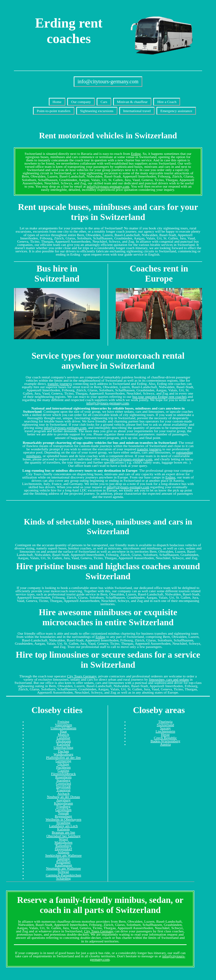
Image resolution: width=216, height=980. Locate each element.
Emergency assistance (176, 111)
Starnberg (63, 780)
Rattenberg (64, 846)
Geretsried (64, 783)
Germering (63, 761)
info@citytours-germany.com (108, 81)
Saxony (166, 728)
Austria (165, 744)
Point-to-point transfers (54, 111)
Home (57, 102)
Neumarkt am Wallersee (63, 868)
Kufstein (64, 829)
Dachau (63, 751)
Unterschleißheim (63, 728)
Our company (81, 102)
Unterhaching (64, 747)
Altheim (64, 852)
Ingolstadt (64, 787)
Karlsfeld (63, 744)
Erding (136, 154)
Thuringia (165, 721)
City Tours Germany (82, 676)
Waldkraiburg (64, 754)
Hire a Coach (167, 102)
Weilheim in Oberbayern (63, 819)
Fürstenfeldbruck (63, 774)
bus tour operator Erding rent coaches (159, 397)
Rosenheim (63, 777)
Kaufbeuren (64, 865)
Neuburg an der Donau (63, 797)
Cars (104, 102)
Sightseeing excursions (97, 111)
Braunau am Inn (63, 832)
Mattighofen (63, 842)
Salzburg (63, 859)
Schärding (63, 878)
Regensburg (63, 816)
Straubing (63, 823)
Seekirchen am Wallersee (64, 855)
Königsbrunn (63, 803)
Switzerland (165, 725)
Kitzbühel (63, 862)
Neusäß (63, 813)
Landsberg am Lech (64, 826)
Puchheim (64, 767)
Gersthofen (63, 810)
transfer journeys (60, 384)
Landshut (63, 738)
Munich (64, 734)
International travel (137, 111)
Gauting (63, 770)
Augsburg (63, 800)
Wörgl (63, 839)
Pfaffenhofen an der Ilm (64, 757)
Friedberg (63, 806)
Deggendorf (63, 849)
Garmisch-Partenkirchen (63, 875)
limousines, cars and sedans (169, 679)
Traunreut (63, 790)
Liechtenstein (165, 731)
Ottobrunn (63, 741)
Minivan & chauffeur (132, 102)
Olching (63, 764)
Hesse (165, 734)
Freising (64, 721)
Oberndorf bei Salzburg (63, 836)
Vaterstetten (64, 725)
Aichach (63, 793)
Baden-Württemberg (166, 741)
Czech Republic (165, 738)
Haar (63, 731)
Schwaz (64, 871)
